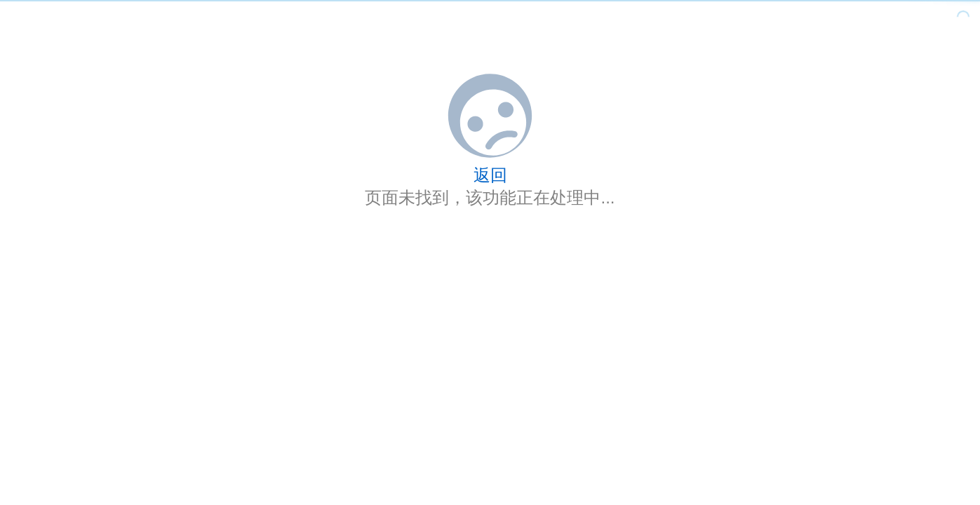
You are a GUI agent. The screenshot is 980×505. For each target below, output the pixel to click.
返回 (490, 175)
